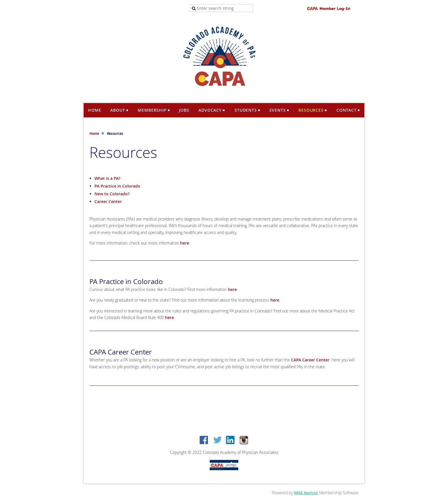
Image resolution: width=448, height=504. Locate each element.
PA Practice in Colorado (117, 186)
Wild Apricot (306, 493)
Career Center (108, 201)
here (185, 243)
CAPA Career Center (310, 360)
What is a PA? (107, 178)
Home (94, 133)
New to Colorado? (112, 194)
